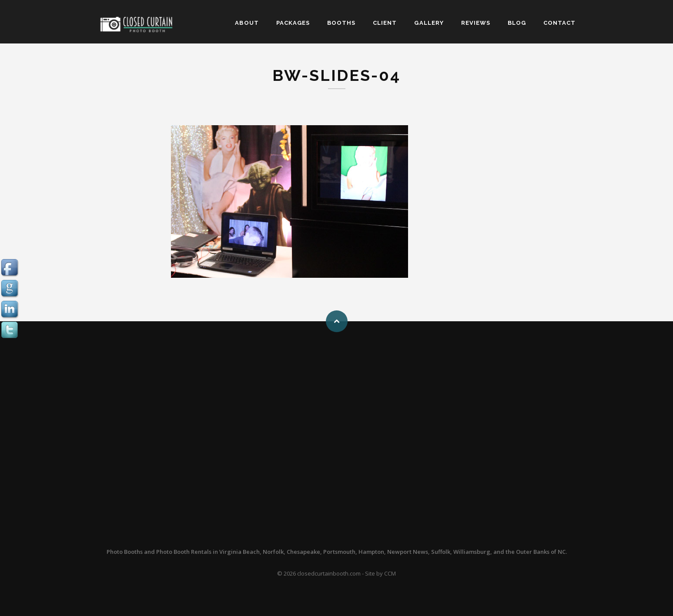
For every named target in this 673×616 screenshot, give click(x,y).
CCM (390, 573)
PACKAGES (293, 23)
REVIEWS (476, 23)
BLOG (517, 23)
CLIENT (385, 23)
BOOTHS (341, 23)
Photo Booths (125, 552)
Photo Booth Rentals (184, 552)
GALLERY (429, 23)
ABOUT (247, 23)
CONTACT (559, 23)
